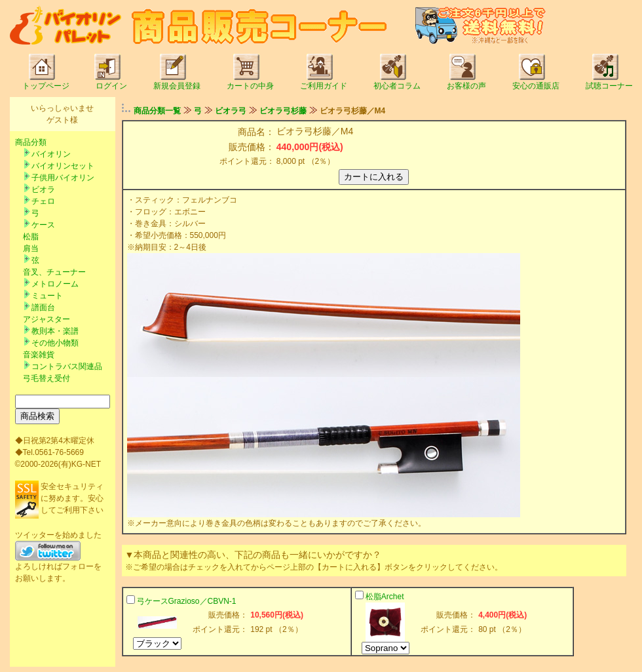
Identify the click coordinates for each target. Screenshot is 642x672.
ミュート (47, 296)
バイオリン (51, 154)
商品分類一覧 (157, 111)
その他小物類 (55, 343)
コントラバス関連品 (67, 366)
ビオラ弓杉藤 (283, 111)
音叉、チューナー (54, 272)
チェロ (43, 201)
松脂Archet (385, 597)
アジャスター (47, 319)
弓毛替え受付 (47, 378)
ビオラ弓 (231, 111)
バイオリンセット (63, 166)
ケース (43, 225)
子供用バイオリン (63, 178)
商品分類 (31, 142)
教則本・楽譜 (55, 331)
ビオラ (43, 189)
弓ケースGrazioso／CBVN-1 (187, 601)
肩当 (31, 248)
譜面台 (43, 307)
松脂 (31, 237)
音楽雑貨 (39, 355)
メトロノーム (55, 284)
